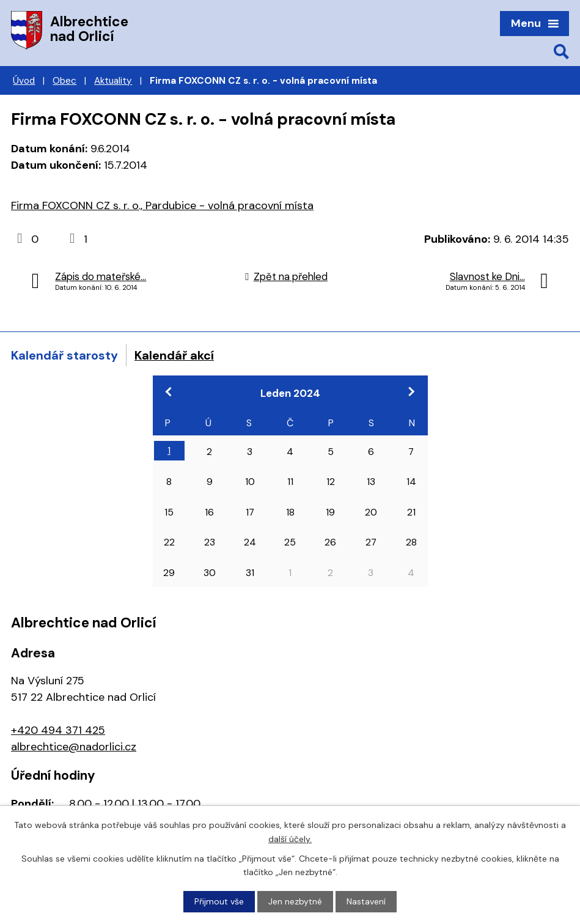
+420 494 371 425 (58, 730)
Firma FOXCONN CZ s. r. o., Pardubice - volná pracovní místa (162, 205)
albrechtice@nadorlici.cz (74, 747)
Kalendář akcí (174, 355)
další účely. (290, 838)
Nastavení (366, 901)
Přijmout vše (219, 901)
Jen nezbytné (295, 901)
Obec (64, 81)
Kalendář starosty (64, 355)
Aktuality (113, 81)
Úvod (24, 81)
